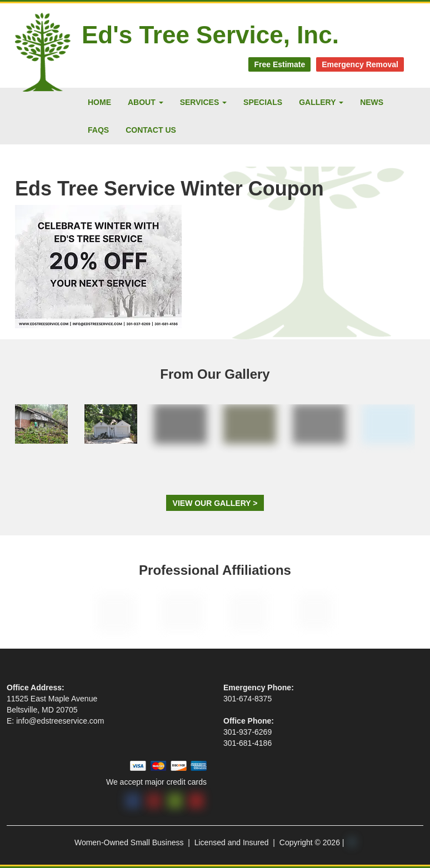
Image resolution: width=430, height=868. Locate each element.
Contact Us (151, 130)
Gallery (321, 102)
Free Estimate (279, 64)
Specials (263, 102)
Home (99, 102)
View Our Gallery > (215, 503)
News (372, 102)
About (146, 102)
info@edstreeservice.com (60, 721)
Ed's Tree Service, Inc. (210, 35)
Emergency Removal (360, 64)
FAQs (98, 130)
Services (203, 102)
